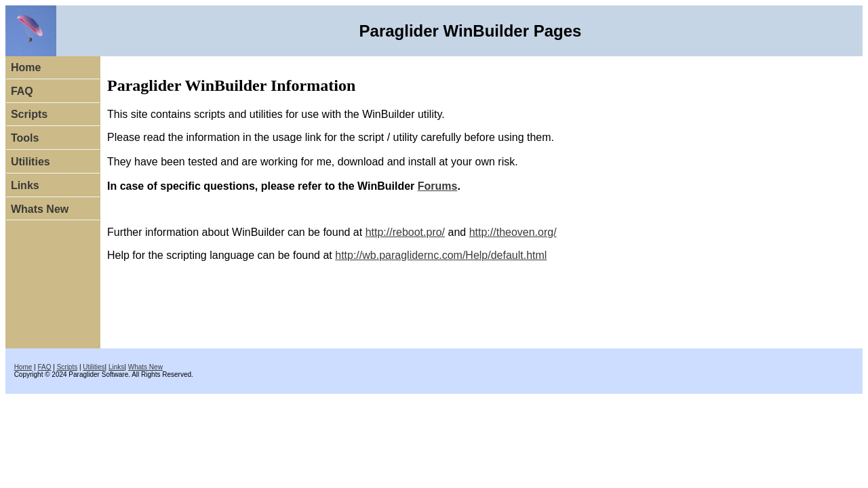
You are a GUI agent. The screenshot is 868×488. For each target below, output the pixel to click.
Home (26, 67)
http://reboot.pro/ (405, 232)
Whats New (40, 209)
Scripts (29, 114)
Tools (25, 138)
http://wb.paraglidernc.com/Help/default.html (441, 255)
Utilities (31, 162)
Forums (438, 186)
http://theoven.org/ (513, 232)
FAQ (22, 91)
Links (25, 185)
